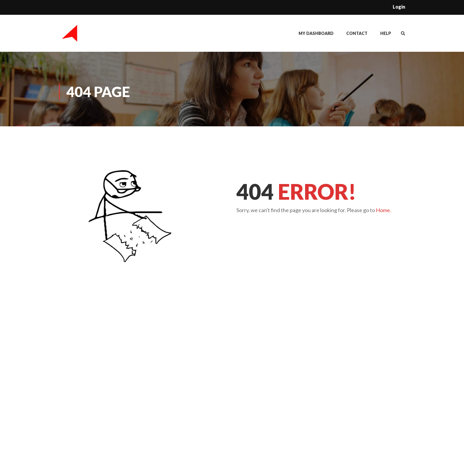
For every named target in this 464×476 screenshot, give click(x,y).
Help (386, 34)
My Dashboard (316, 34)
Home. (384, 211)
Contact (357, 34)
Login (399, 7)
